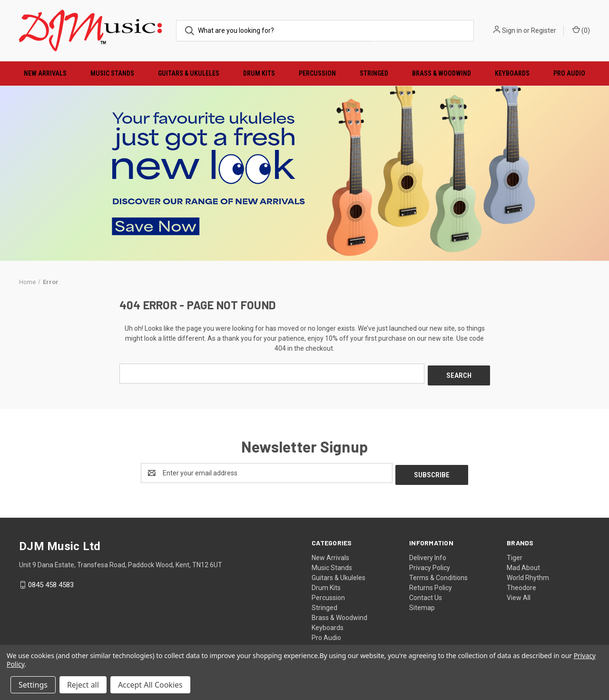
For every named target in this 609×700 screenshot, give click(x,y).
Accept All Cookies (150, 685)
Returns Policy (431, 584)
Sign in (512, 30)
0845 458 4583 (51, 581)
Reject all (83, 685)
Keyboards (512, 73)
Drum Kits (259, 73)
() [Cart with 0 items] (581, 30)
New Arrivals (45, 73)
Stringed (374, 73)
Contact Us (426, 594)
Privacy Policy (430, 564)
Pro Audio (569, 73)
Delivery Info (428, 554)
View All (519, 594)
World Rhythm (528, 574)
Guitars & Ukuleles (189, 73)
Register (544, 30)
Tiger (515, 554)
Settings (33, 685)
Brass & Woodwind (442, 73)
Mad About (523, 564)
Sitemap (422, 604)
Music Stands (112, 73)
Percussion (317, 73)
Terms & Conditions (438, 574)
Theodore (521, 584)
